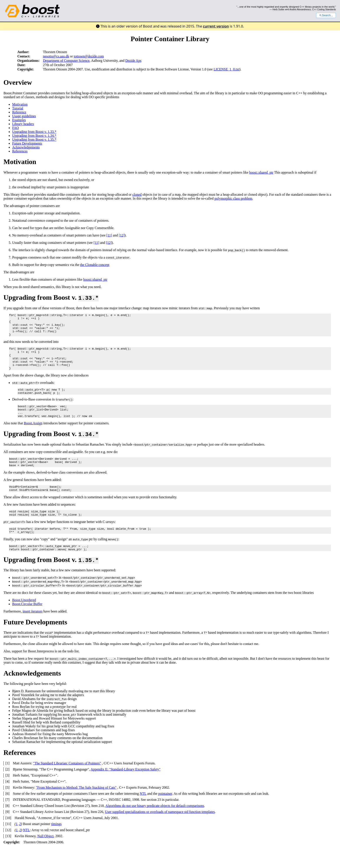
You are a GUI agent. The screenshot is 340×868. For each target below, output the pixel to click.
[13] (8, 856)
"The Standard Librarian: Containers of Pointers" (67, 783)
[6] (7, 814)
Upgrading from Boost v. (51, 297)
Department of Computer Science (66, 61)
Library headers (23, 124)
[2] (7, 789)
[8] (7, 826)
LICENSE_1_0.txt (226, 69)
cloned (137, 195)
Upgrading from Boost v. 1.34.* (34, 136)
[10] (8, 838)
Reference (19, 112)
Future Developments (27, 143)
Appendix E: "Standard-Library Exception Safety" (126, 789)
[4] (7, 802)
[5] (7, 808)
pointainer (165, 814)
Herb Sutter (279, 9)
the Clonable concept (95, 265)
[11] (109, 235)
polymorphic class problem (233, 198)
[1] (7, 783)
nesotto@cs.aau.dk (56, 56)
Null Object (45, 856)
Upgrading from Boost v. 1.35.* (34, 139)
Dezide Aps (133, 61)
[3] (7, 796)
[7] (7, 820)
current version (216, 26)
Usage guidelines (24, 116)
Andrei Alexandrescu (300, 9)
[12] (122, 235)
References (20, 151)
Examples (19, 120)
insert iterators (33, 631)
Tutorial (18, 108)
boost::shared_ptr (261, 172)
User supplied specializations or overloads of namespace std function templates (160, 832)
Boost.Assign (33, 436)
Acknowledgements (26, 147)
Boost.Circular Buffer (27, 624)
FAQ (16, 128)
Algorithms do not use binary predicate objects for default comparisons (155, 826)
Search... (326, 15)
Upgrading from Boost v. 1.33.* (34, 132)
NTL (143, 814)
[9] (7, 832)
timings (56, 844)
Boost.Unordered (24, 620)
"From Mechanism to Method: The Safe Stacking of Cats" (76, 808)
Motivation (20, 104)
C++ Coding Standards (324, 9)
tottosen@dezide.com (89, 56)
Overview (18, 82)
